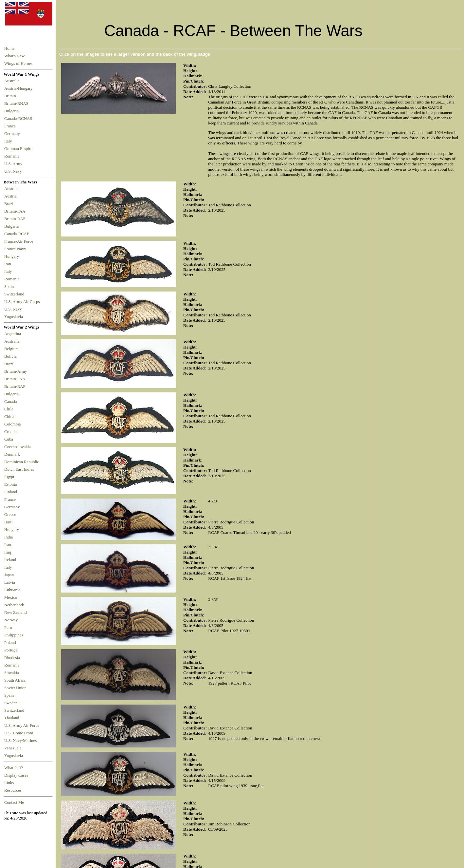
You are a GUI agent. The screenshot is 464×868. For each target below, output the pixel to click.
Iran (9, 264)
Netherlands (14, 605)
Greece (10, 515)
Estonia (10, 484)
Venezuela (13, 748)
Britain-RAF (16, 219)
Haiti (9, 522)
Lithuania (12, 590)
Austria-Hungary (19, 88)
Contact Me (14, 802)
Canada (10, 402)
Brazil (10, 204)
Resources (13, 790)
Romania (13, 156)
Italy (9, 141)
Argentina (13, 334)
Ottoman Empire (19, 149)
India (9, 537)
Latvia (10, 582)
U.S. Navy (14, 171)
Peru (8, 628)
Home (9, 48)
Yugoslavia (14, 317)
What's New (14, 56)
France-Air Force (20, 241)
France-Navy (16, 249)
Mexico (11, 597)
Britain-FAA (16, 211)
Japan (9, 575)
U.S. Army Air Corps (23, 302)
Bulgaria (12, 111)
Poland (10, 643)
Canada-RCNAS (19, 119)
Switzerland (15, 294)
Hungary (13, 256)
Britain (11, 96)
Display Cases (16, 775)
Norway (11, 620)
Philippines (14, 635)
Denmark (12, 454)
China (9, 417)
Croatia (10, 432)
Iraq (8, 552)
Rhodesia (12, 658)
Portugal (11, 650)
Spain (9, 287)
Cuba (9, 439)
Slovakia (12, 673)
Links (9, 783)
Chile (9, 409)
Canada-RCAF (18, 234)
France (11, 126)
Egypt (9, 477)
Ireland (10, 560)
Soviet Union (15, 688)
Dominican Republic (22, 462)
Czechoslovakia (18, 447)
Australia (13, 81)
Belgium (11, 349)
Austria (11, 196)
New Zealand (16, 613)
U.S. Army (14, 164)
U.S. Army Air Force (22, 726)
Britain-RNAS (17, 104)
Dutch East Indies (19, 469)
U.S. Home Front (19, 733)
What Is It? (14, 768)
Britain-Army (16, 371)
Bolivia (10, 356)
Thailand (12, 718)
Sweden (11, 703)
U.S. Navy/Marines (20, 741)
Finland (11, 492)
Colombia (12, 424)
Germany (13, 134)
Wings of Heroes (18, 64)
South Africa (15, 680)
